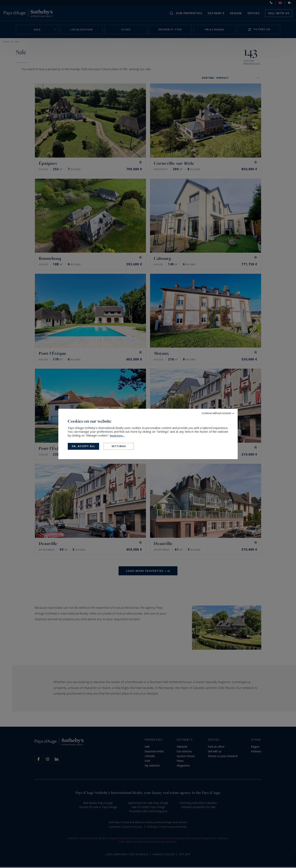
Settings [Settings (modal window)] (119, 446)
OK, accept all (83, 446)
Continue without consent (216, 413)
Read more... (117, 436)
